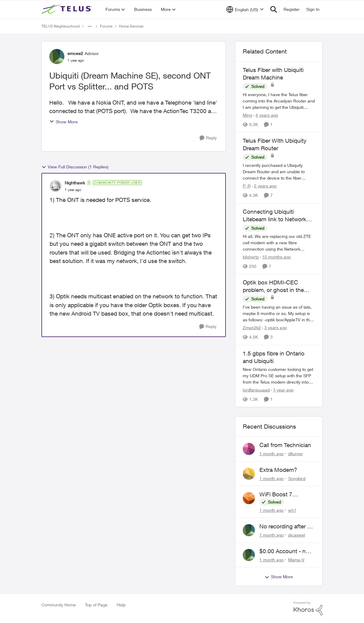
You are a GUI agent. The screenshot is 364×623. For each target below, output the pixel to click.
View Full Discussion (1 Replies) (75, 167)
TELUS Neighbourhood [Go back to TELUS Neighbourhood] (60, 26)
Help (121, 605)
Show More (63, 122)
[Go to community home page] (67, 9)
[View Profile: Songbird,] (249, 474)
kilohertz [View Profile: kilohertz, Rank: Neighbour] (251, 257)
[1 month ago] (271, 454)
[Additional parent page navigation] (90, 26)
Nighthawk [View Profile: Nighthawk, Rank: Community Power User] (75, 183)
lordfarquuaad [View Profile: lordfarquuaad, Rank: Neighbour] (256, 390)
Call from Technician (285, 445)
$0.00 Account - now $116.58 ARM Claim (286, 551)
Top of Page (96, 605)
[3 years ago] (275, 328)
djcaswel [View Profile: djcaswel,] (297, 535)
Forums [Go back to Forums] (106, 26)
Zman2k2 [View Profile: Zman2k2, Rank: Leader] (252, 328)
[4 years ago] (266, 115)
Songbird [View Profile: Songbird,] (297, 478)
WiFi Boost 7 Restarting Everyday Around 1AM (285, 495)
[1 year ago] (282, 390)
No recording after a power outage (285, 527)
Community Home (59, 605)
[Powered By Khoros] (308, 608)
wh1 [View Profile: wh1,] (292, 510)
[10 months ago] (275, 257)
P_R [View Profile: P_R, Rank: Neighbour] (247, 186)
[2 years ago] (264, 186)
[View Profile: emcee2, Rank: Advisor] (57, 57)
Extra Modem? (278, 470)
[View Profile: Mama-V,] (249, 555)
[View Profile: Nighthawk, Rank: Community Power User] (56, 186)
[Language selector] (245, 9)
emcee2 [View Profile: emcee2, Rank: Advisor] (75, 53)
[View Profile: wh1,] (249, 498)
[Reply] (208, 138)
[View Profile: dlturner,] (249, 449)
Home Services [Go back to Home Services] (131, 26)
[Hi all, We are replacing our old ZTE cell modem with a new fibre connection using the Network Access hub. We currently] (279, 243)
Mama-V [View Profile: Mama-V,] (296, 559)
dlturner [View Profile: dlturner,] (296, 454)
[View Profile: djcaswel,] (249, 530)
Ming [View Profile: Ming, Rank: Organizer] (247, 115)
